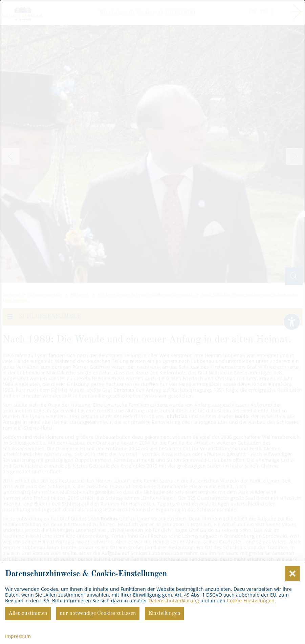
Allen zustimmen (28, 614)
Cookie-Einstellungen (251, 600)
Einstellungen (164, 614)
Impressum (18, 636)
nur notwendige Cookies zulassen (98, 614)
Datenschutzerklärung (174, 600)
